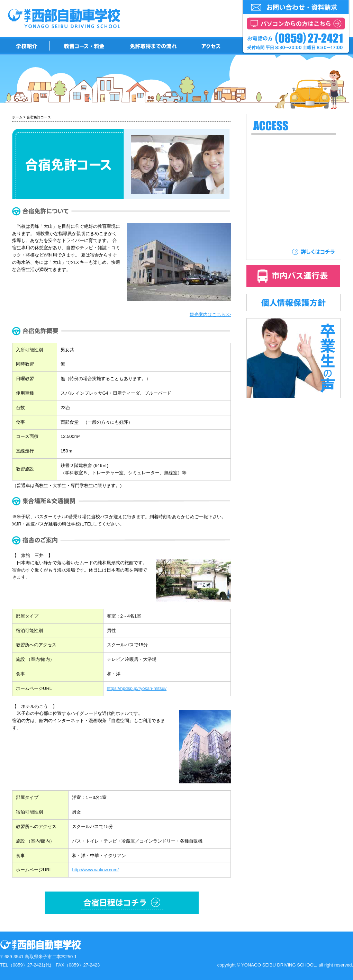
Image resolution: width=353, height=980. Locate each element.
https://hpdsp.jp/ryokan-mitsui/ (137, 688)
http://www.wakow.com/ (95, 870)
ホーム (17, 117)
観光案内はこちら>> (210, 314)
